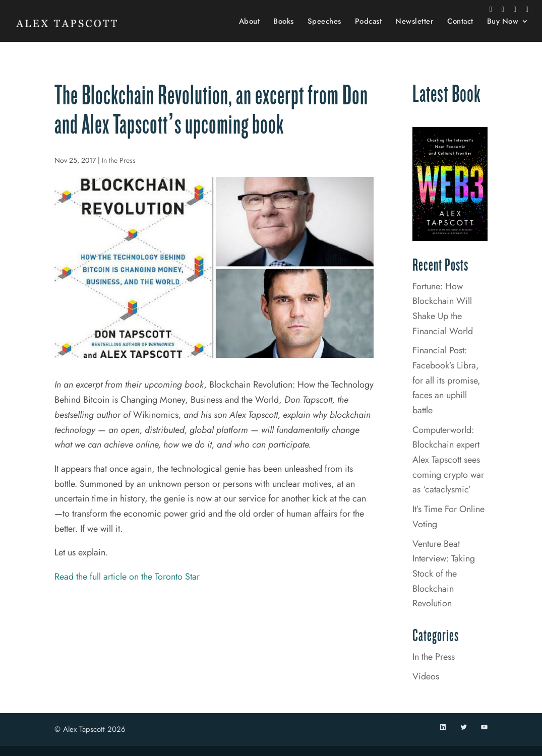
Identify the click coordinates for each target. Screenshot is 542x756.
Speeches (324, 32)
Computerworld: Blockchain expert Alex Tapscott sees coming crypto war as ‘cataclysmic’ (448, 460)
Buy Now (503, 32)
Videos (426, 676)
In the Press (119, 160)
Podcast (369, 32)
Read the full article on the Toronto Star (127, 577)
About (250, 32)
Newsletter (414, 32)
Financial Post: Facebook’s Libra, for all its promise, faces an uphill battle (446, 380)
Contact (460, 32)
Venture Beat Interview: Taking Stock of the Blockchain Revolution (444, 574)
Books (284, 32)
